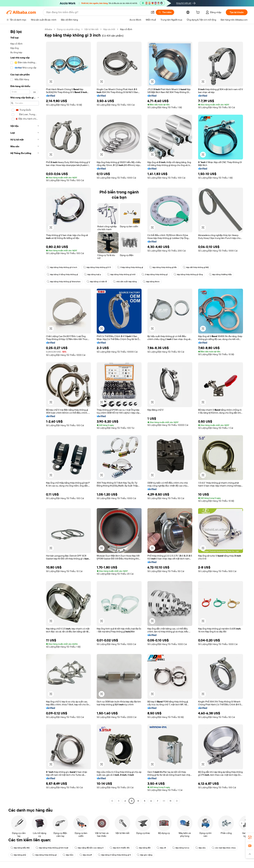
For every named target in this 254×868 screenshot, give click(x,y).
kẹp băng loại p (92, 274)
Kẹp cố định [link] (126, 29)
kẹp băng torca (181, 848)
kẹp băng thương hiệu (220, 274)
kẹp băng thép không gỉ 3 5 (97, 267)
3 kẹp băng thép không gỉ (130, 267)
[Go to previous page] (112, 801)
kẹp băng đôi (143, 848)
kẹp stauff (86, 855)
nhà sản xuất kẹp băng (125, 282)
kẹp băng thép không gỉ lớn (163, 267)
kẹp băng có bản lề (97, 282)
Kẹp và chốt (109, 29)
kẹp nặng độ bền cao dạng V (89, 848)
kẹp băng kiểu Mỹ (20, 848)
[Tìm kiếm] (165, 12)
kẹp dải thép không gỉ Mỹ (196, 267)
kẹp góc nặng (145, 855)
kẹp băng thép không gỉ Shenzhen (64, 282)
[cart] (198, 13)
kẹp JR (161, 848)
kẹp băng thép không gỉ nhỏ (121, 274)
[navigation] (25, 415)
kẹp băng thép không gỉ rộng (188, 274)
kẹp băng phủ (18, 855)
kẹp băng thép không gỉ (44, 855)
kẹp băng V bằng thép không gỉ (62, 274)
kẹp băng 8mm (151, 282)
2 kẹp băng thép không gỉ (155, 274)
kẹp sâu (200, 848)
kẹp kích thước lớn (120, 848)
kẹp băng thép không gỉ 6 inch (62, 267)
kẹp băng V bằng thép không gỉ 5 (114, 855)
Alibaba (48, 29)
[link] (250, 837)
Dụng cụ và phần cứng (68, 29)
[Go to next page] (177, 801)
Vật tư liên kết (91, 29)
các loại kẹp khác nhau (224, 848)
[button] (153, 12)
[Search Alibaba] (97, 12)
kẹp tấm (68, 855)
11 (170, 801)
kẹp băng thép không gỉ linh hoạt (52, 848)
